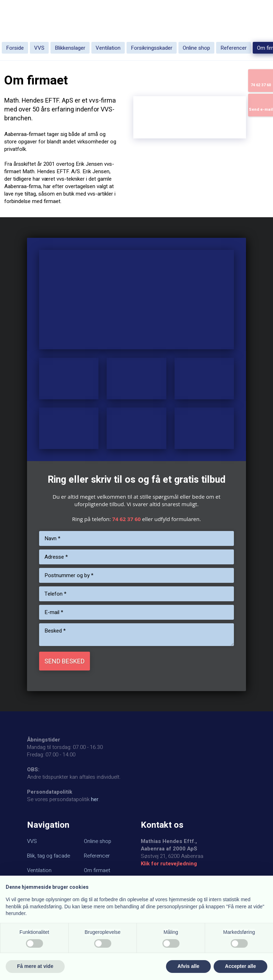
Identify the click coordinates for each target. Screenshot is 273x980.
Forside (15, 48)
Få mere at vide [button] (35, 966)
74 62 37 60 (127, 519)
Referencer (234, 48)
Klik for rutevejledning (169, 864)
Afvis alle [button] (188, 966)
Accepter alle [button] (240, 966)
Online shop (196, 48)
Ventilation (108, 48)
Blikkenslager (70, 48)
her (95, 799)
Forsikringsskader (152, 48)
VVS (39, 48)
